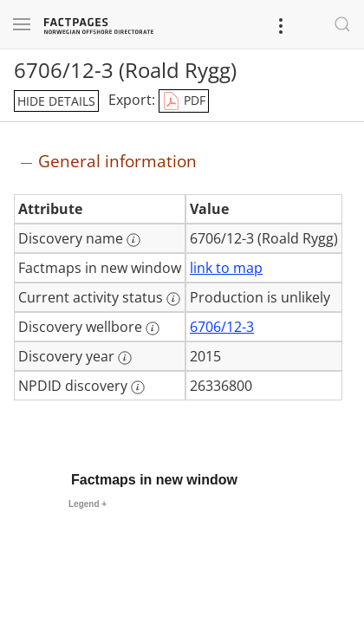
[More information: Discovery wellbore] (153, 328)
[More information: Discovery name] (133, 240)
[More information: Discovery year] (125, 358)
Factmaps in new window (154, 480)
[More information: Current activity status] (173, 299)
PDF (184, 101)
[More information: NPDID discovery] (138, 387)
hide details (56, 101)
